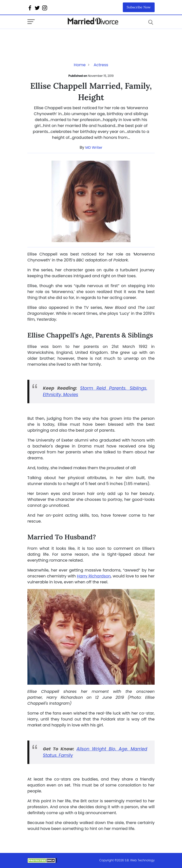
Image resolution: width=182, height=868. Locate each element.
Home (80, 65)
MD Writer (94, 148)
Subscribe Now (139, 7)
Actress (101, 65)
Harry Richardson (94, 576)
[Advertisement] (67, 39)
